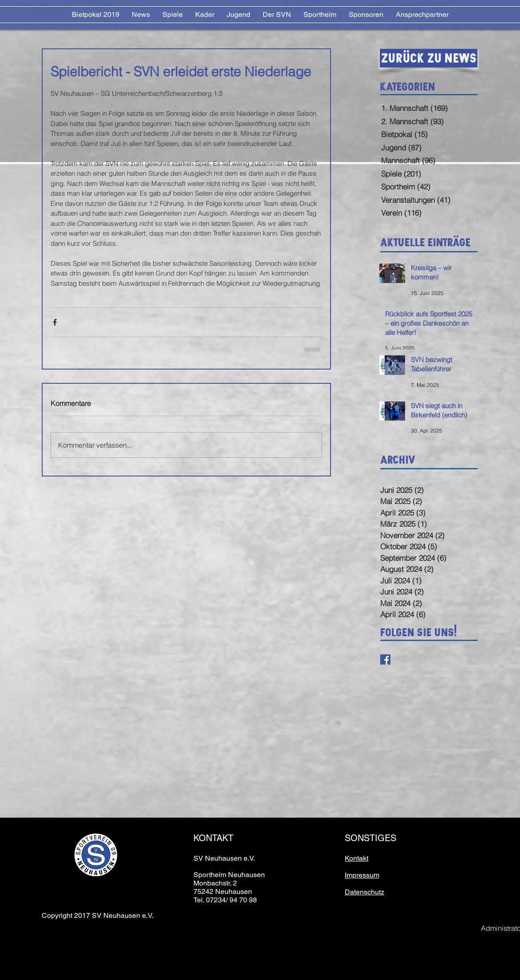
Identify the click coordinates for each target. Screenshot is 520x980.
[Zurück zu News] (429, 58)
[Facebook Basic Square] (385, 659)
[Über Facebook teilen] (55, 322)
